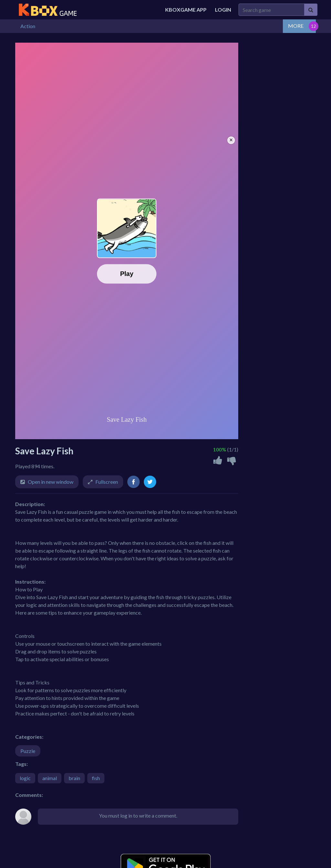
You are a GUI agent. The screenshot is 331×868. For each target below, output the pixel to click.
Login (223, 10)
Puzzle (28, 751)
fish (96, 778)
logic (25, 778)
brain (74, 778)
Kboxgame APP (186, 10)
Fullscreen (107, 482)
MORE (296, 26)
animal (50, 778)
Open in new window (51, 482)
